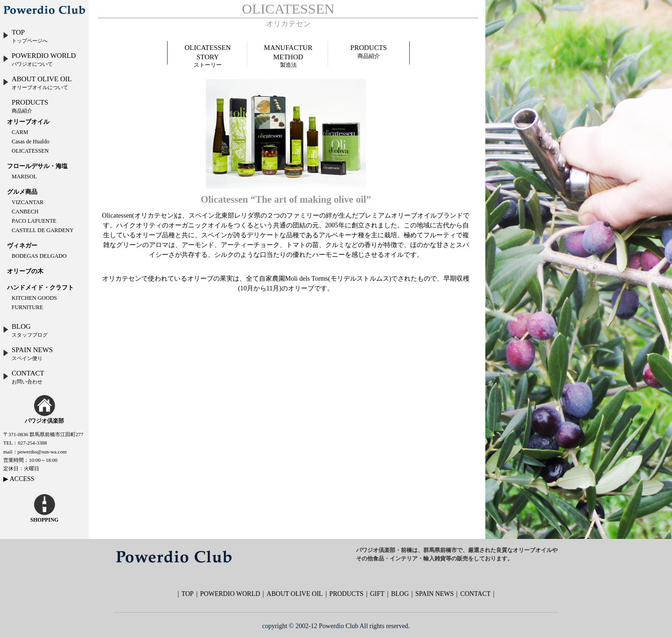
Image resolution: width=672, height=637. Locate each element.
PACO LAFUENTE (34, 221)
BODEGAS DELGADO (39, 256)
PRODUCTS (30, 106)
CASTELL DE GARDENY (43, 230)
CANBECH (25, 212)
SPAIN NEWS (28, 354)
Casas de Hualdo (31, 142)
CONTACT (23, 377)
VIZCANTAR (28, 202)
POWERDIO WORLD (39, 59)
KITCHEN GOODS (34, 298)
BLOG (25, 330)
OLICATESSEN (30, 151)
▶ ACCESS (19, 479)
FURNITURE (27, 307)
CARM (20, 132)
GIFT (377, 594)
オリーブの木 (25, 271)
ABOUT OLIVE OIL (37, 83)
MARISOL (24, 177)
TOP (25, 36)
